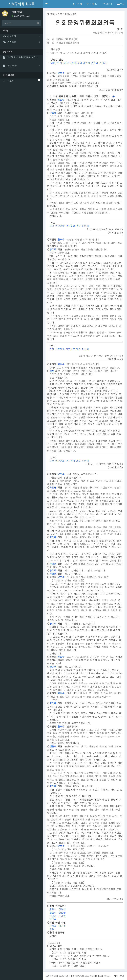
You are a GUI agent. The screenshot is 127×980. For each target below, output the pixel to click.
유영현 (53, 487)
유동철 (53, 113)
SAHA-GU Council (21, 16)
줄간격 (108, 4)
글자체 (77, 4)
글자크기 (92, 4)
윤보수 (61, 73)
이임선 (62, 909)
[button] (46, 4)
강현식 (53, 909)
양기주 (53, 249)
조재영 (62, 916)
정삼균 (62, 912)
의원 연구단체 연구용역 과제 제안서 (69, 226)
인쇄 (121, 4)
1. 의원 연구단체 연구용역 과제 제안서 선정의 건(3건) (77, 63)
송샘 (52, 371)
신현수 (53, 746)
